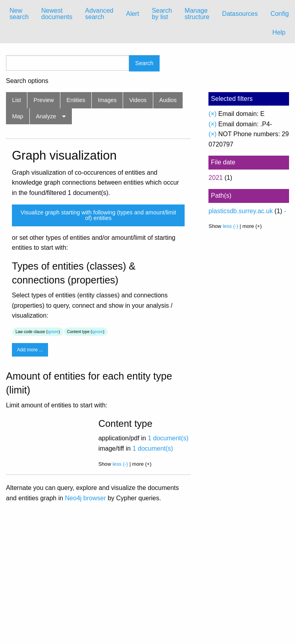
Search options (27, 81)
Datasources (240, 14)
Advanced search (99, 14)
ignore (53, 332)
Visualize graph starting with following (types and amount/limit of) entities (98, 215)
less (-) (120, 464)
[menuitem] (19, 14)
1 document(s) (168, 438)
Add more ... (30, 350)
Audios (168, 100)
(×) (212, 114)
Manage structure (197, 14)
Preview (44, 100)
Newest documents (57, 14)
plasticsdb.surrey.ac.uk (241, 211)
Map (17, 116)
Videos (138, 100)
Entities (76, 100)
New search (19, 14)
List (16, 100)
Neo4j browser (86, 498)
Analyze (46, 116)
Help (279, 32)
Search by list (162, 14)
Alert (132, 14)
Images (107, 100)
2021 (216, 178)
